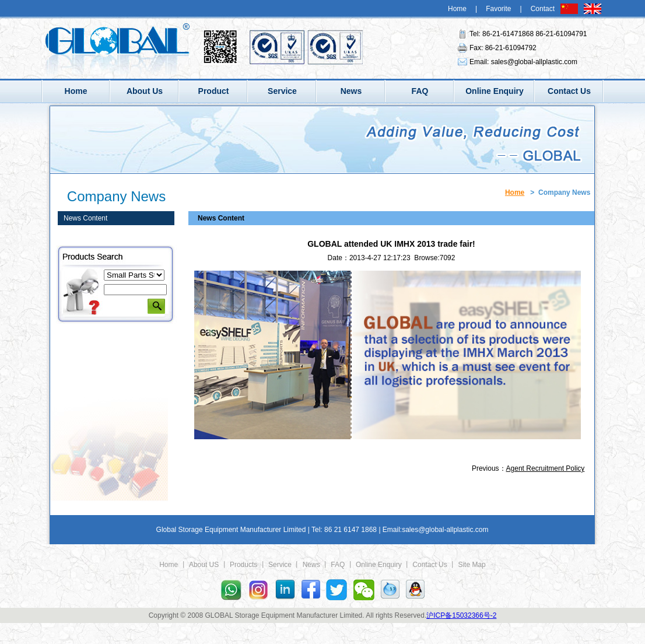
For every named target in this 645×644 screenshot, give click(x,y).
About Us (145, 91)
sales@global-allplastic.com (534, 62)
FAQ (420, 91)
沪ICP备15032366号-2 (461, 615)
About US (204, 565)
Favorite (498, 9)
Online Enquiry (495, 91)
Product (214, 91)
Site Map (472, 565)
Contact (543, 9)
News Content (85, 218)
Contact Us (569, 91)
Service (282, 91)
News (351, 91)
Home (457, 9)
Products (243, 565)
